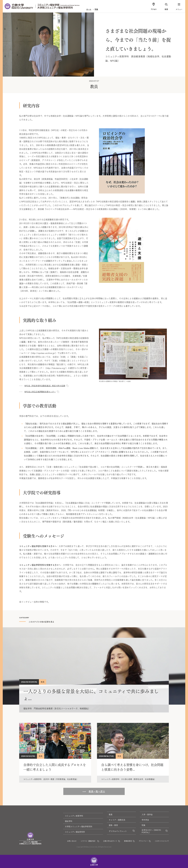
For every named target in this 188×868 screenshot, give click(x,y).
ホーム (89, 9)
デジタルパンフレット (118, 831)
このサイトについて (162, 841)
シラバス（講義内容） (89, 841)
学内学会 (145, 820)
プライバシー (143, 841)
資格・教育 (113, 825)
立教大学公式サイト (110, 841)
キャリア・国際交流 (117, 820)
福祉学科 (69, 821)
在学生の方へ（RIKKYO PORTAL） (151, 831)
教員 (111, 814)
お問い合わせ (72, 841)
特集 (96, 9)
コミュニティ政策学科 (74, 816)
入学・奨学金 (147, 814)
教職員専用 (128, 841)
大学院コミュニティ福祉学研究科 (79, 826)
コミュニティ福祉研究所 (75, 832)
